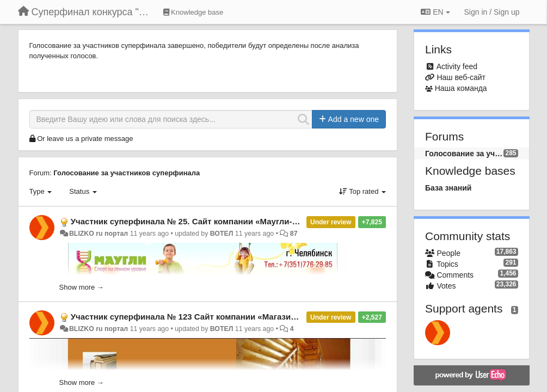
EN (435, 12)
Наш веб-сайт (461, 77)
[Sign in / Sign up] (492, 12)
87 (294, 234)
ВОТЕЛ (222, 234)
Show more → (82, 287)
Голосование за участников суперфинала (127, 173)
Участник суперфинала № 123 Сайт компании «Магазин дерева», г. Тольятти (226, 317)
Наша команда (461, 88)
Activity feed (457, 66)
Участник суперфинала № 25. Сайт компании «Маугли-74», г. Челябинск (216, 221)
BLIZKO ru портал (99, 234)
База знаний (448, 188)
